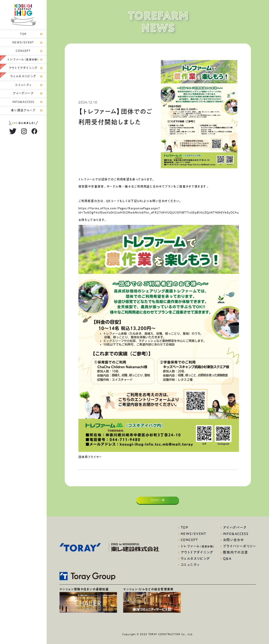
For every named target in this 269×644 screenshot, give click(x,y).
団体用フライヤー (90, 457)
